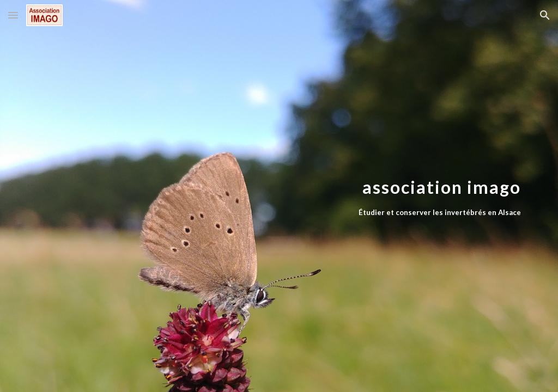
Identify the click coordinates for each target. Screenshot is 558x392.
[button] (13, 15)
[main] (321, 196)
